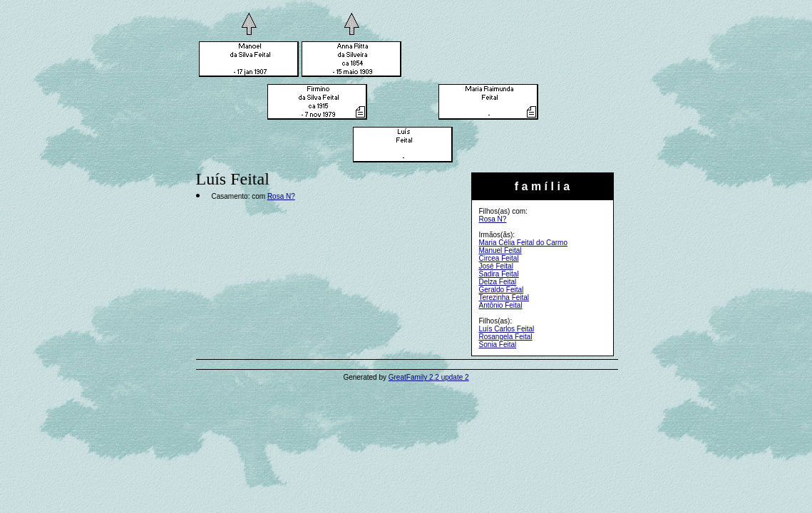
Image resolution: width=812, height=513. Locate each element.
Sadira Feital (499, 274)
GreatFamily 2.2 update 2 (429, 377)
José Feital (496, 266)
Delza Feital (498, 282)
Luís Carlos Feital (507, 329)
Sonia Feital (498, 344)
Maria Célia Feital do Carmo (524, 243)
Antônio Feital (501, 305)
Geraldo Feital (502, 290)
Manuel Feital (500, 250)
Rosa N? (493, 219)
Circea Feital (499, 258)
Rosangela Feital (506, 337)
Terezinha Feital (504, 297)
